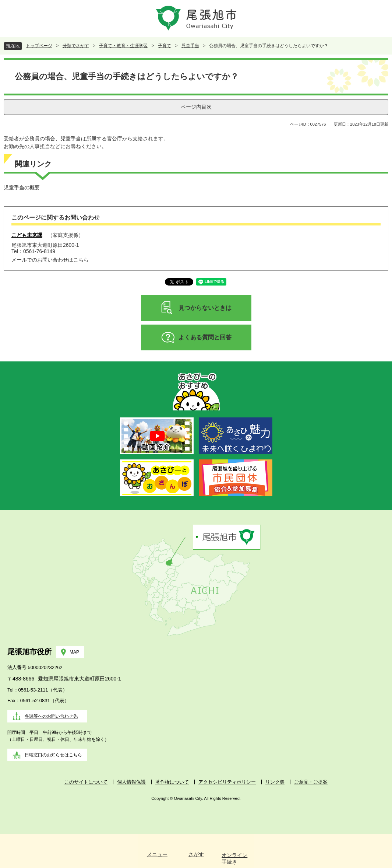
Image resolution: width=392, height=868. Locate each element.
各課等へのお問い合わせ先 (51, 716)
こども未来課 (27, 235)
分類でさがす (76, 46)
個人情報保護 (131, 782)
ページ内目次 (196, 107)
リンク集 (275, 782)
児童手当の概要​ (22, 188)
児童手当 (190, 46)
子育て (165, 46)
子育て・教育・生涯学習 (123, 46)
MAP (74, 652)
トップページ (39, 46)
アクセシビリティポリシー (227, 782)
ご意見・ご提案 (311, 782)
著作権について (172, 782)
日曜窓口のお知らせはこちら (53, 755)
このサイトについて (86, 782)
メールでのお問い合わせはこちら (50, 260)
